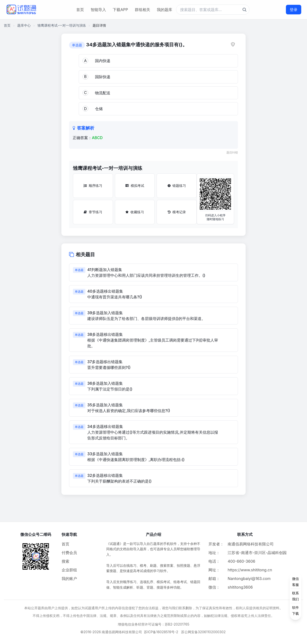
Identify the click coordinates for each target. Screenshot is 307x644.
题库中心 (24, 25)
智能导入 (98, 10)
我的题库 (165, 10)
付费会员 (69, 553)
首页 (80, 10)
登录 (294, 10)
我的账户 (69, 579)
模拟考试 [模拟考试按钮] (135, 186)
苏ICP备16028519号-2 (161, 632)
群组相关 (142, 10)
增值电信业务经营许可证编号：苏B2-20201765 (154, 624)
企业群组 (69, 570)
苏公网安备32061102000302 (203, 632)
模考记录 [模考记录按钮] (177, 212)
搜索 (65, 561)
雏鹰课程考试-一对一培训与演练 (62, 25)
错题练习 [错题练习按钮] (177, 186)
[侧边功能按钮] (295, 596)
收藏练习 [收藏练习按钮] (135, 212)
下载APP (120, 10)
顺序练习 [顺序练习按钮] (93, 186)
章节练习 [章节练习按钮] (93, 212)
